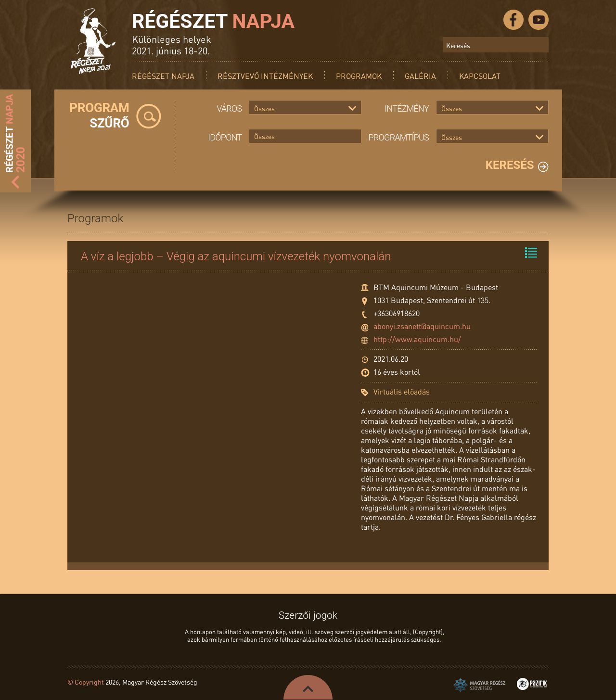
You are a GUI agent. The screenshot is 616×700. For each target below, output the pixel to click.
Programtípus (399, 137)
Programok (359, 76)
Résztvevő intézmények (265, 76)
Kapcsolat (480, 76)
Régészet (213, 21)
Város (229, 108)
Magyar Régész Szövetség (479, 685)
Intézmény (407, 108)
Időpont (225, 137)
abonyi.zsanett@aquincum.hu (422, 326)
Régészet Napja (163, 76)
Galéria (420, 76)
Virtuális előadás (402, 391)
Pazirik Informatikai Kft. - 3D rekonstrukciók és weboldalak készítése (532, 684)
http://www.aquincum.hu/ (417, 339)
